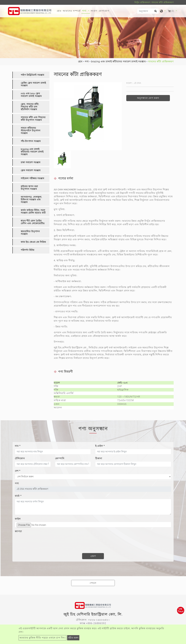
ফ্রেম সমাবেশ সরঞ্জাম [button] (31, 170)
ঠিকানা (99, 458)
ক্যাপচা (18, 531)
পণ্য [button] (85, 11)
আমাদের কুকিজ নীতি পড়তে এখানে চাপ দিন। (43, 638)
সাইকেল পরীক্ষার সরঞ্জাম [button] (32, 178)
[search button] (155, 12)
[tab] (31, 75)
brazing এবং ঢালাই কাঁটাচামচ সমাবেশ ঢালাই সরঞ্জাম (118, 62)
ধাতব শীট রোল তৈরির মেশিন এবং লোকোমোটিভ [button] (33, 222)
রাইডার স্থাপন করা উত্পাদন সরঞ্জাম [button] (29, 188)
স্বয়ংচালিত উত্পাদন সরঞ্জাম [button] (30, 233)
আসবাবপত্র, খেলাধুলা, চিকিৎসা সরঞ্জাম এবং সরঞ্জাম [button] (31, 200)
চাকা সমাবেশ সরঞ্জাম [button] (31, 162)
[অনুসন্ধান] (148, 11)
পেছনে (93, 583)
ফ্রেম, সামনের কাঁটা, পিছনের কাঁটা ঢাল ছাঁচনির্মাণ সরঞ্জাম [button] (30, 107)
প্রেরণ (93, 556)
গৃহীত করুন (73, 638)
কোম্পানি (60, 458)
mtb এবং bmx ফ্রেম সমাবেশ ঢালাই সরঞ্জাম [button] (31, 95)
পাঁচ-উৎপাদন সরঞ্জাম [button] (31, 141)
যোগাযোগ (104, 11)
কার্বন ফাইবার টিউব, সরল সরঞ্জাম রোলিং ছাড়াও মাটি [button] (33, 212)
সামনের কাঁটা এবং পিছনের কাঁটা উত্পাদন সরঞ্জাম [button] (33, 119)
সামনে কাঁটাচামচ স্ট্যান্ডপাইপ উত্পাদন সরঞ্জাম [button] (31, 131)
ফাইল (18, 519)
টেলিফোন (20, 458)
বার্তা (18, 496)
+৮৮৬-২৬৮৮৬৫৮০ (99, 620)
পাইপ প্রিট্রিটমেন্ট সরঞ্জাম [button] (32, 75)
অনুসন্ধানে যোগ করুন (148, 98)
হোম (60, 11)
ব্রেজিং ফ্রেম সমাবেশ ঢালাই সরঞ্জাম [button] (33, 84)
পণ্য (87, 62)
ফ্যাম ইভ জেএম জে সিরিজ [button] (33, 242)
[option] (88, 116)
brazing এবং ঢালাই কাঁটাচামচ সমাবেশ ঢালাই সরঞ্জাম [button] (32, 152)
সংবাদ (94, 11)
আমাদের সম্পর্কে (72, 11)
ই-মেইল (100, 446)
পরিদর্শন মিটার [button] (28, 250)
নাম (18, 446)
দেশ (18, 471)
